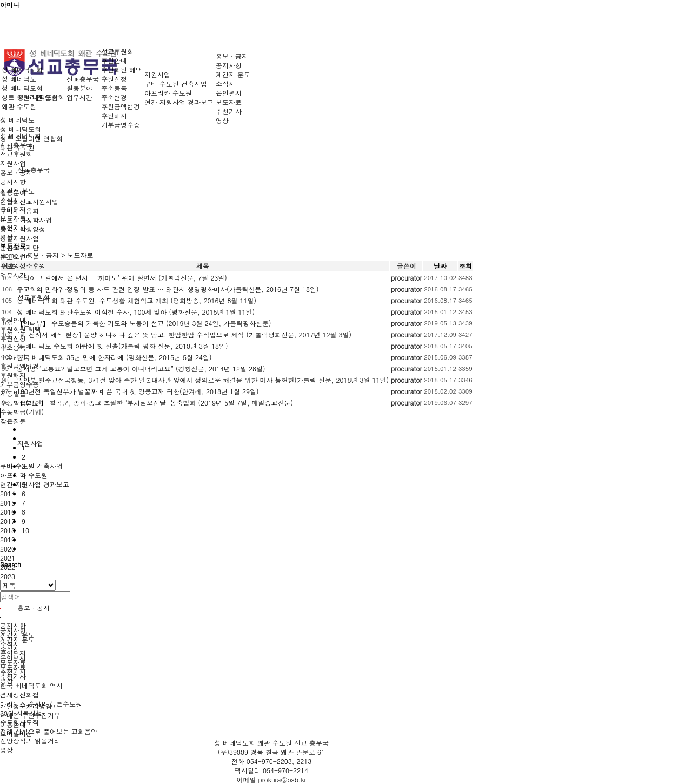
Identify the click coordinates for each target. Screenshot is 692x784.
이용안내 (13, 724)
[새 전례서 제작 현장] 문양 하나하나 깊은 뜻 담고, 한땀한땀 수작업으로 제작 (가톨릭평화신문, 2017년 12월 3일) (184, 334)
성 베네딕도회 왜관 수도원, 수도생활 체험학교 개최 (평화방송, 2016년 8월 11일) (137, 300)
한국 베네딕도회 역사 (31, 685)
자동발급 (13, 393)
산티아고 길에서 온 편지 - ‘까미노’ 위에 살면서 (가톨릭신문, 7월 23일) (122, 278)
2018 (8, 530)
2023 (8, 576)
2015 (8, 503)
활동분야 (79, 88)
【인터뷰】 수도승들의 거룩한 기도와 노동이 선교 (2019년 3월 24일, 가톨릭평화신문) (144, 323)
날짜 (440, 266)
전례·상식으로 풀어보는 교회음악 (49, 731)
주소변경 (13, 357)
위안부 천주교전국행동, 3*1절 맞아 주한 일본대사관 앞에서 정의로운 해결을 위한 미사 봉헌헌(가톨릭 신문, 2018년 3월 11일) (203, 380)
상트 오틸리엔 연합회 (33, 97)
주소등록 (13, 347)
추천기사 (13, 676)
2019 (8, 539)
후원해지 (13, 375)
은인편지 (229, 93)
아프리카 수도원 (168, 93)
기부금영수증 (121, 125)
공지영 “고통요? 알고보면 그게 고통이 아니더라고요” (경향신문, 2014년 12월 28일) (141, 368)
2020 (8, 549)
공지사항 (229, 65)
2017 (8, 521)
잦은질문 (13, 421)
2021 (8, 558)
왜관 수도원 (19, 106)
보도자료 (229, 102)
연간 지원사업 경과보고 (35, 484)
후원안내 (13, 320)
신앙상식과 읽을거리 (30, 740)
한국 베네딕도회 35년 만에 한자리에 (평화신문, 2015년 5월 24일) (114, 357)
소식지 (225, 84)
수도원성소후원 (23, 266)
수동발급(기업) (22, 412)
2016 (8, 512)
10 (25, 530)
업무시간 (13, 275)
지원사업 (30, 443)
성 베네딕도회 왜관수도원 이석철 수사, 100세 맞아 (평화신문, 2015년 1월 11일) (136, 312)
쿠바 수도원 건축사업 (31, 466)
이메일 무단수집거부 (30, 715)
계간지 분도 (233, 74)
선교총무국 (34, 170)
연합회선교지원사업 (29, 201)
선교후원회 (117, 51)
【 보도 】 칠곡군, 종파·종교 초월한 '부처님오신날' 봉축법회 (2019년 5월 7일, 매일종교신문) (155, 403)
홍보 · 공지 (34, 607)
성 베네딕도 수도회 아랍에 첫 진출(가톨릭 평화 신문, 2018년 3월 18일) (122, 346)
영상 (6, 750)
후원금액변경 (121, 106)
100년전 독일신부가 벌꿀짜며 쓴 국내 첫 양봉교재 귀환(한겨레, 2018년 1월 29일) (138, 391)
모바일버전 (16, 733)
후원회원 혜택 (21, 329)
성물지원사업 (19, 238)
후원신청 (13, 338)
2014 (8, 493)
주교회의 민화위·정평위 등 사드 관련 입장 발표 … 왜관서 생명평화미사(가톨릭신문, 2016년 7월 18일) (168, 289)
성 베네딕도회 (21, 129)
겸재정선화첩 (19, 695)
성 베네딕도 (17, 120)
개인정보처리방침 (26, 706)
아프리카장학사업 (26, 220)
